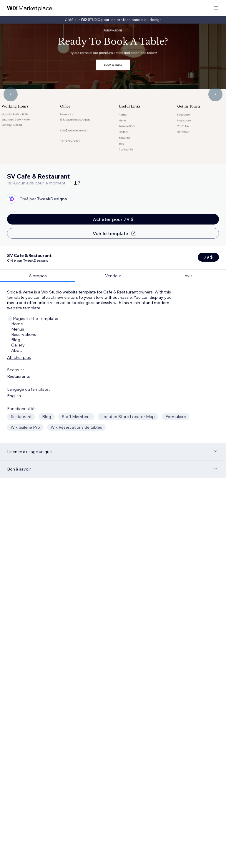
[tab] (38, 252)
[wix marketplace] (30, 8)
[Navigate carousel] (11, 94)
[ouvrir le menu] (216, 8)
